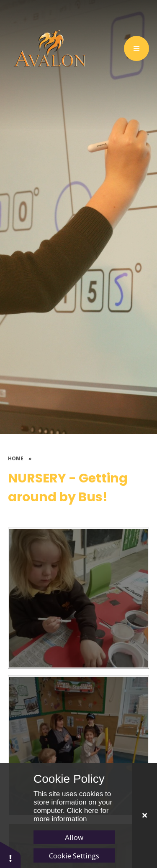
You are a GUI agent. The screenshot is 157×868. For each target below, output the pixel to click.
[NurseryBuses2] (79, 746)
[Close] (144, 815)
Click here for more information (71, 815)
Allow (74, 837)
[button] (10, 854)
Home (16, 458)
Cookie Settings (74, 856)
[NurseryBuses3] (79, 598)
